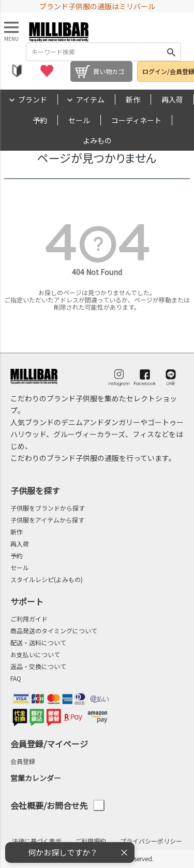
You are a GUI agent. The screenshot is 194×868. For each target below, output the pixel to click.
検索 (171, 52)
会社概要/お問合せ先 (57, 806)
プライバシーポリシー (151, 841)
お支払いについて (35, 654)
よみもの (97, 140)
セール (79, 120)
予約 (40, 120)
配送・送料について (38, 642)
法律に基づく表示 (37, 841)
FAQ (16, 678)
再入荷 (172, 99)
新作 (133, 99)
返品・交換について (38, 666)
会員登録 (23, 761)
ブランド (33, 99)
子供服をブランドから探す (48, 508)
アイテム (90, 99)
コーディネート (136, 120)
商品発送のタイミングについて (54, 631)
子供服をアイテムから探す (47, 520)
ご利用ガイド (29, 619)
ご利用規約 (91, 841)
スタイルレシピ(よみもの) (47, 579)
